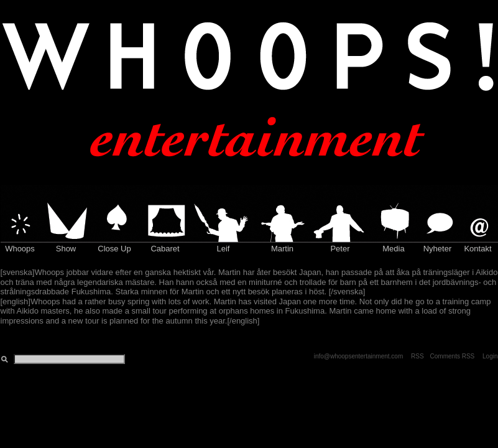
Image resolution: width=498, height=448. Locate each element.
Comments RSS (453, 356)
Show (66, 249)
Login (490, 356)
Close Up (114, 249)
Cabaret (165, 249)
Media (393, 249)
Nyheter (438, 249)
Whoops (20, 249)
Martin (282, 249)
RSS (417, 356)
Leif (224, 249)
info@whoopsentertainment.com (359, 356)
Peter (340, 249)
